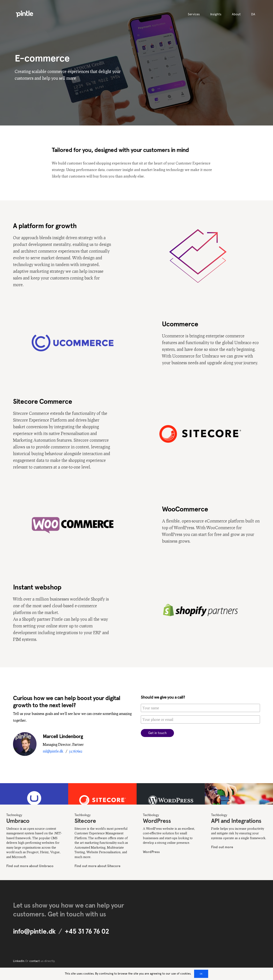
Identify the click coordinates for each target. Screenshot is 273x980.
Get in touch (157, 733)
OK (201, 974)
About (236, 14)
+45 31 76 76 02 (87, 931)
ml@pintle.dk (53, 751)
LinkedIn (19, 961)
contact (35, 961)
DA (253, 14)
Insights (216, 14)
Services (194, 14)
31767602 (76, 751)
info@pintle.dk (34, 931)
